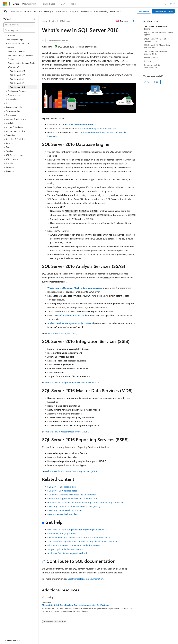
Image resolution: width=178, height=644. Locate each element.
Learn (45, 21)
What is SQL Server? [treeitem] (17, 52)
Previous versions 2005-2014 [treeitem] (18, 44)
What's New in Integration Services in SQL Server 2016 (73, 383)
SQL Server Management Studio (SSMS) (97, 128)
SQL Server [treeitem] (10, 35)
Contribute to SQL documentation (152, 66)
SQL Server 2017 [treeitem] (17, 83)
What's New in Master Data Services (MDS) (67, 432)
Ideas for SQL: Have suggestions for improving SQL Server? (76, 530)
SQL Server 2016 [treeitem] (17, 87)
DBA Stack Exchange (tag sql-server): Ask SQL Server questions (78, 537)
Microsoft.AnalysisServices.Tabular (70, 315)
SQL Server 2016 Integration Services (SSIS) (156, 40)
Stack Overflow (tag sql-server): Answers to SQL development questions (82, 541)
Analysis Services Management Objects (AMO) (70, 323)
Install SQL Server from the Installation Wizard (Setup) (74, 506)
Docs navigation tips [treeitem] (14, 40)
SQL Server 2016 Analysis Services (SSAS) (159, 34)
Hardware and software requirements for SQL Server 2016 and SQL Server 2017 (86, 502)
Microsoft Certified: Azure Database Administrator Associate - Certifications (75, 605)
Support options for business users (64, 549)
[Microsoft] (5, 4)
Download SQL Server (163, 11)
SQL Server (65, 21)
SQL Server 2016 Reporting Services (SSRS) (156, 52)
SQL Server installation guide (62, 487)
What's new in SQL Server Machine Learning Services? (75, 288)
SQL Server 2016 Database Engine (156, 27)
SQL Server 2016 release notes (62, 491)
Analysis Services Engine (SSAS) (62, 333)
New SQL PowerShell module (62, 514)
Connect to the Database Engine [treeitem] (22, 63)
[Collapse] (34, 19)
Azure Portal (144, 11)
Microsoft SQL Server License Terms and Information (73, 545)
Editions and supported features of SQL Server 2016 (72, 498)
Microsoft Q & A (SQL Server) (62, 533)
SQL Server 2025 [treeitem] (18, 71)
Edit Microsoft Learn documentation (85, 579)
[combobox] (19, 25)
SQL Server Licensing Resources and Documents (71, 495)
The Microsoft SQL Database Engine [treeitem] (20, 57)
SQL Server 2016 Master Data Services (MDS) (157, 46)
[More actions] (133, 21)
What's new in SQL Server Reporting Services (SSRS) (72, 471)
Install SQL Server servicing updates (65, 510)
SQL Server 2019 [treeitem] (17, 79)
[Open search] (165, 4)
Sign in (172, 4)
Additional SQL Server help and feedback (67, 553)
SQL (54, 21)
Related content (151, 57)
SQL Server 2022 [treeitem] (18, 75)
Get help (148, 61)
